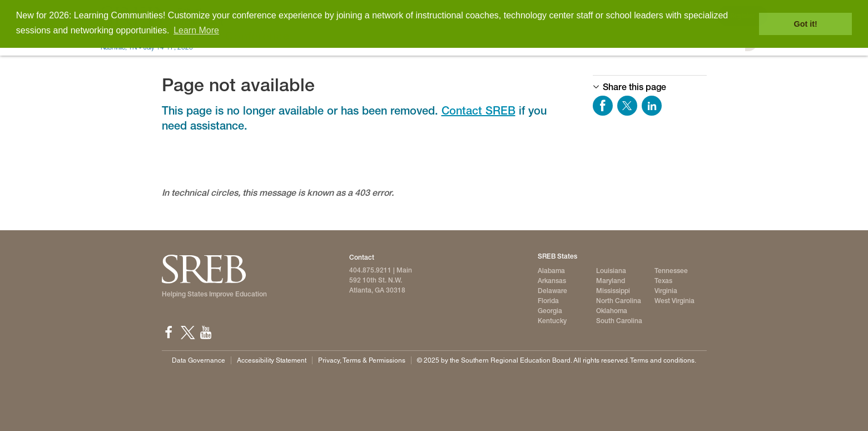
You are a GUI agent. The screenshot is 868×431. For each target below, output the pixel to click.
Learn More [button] (196, 30)
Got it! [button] (806, 24)
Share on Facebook (603, 106)
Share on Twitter (627, 106)
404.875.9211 (370, 270)
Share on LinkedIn (652, 106)
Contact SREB (478, 110)
